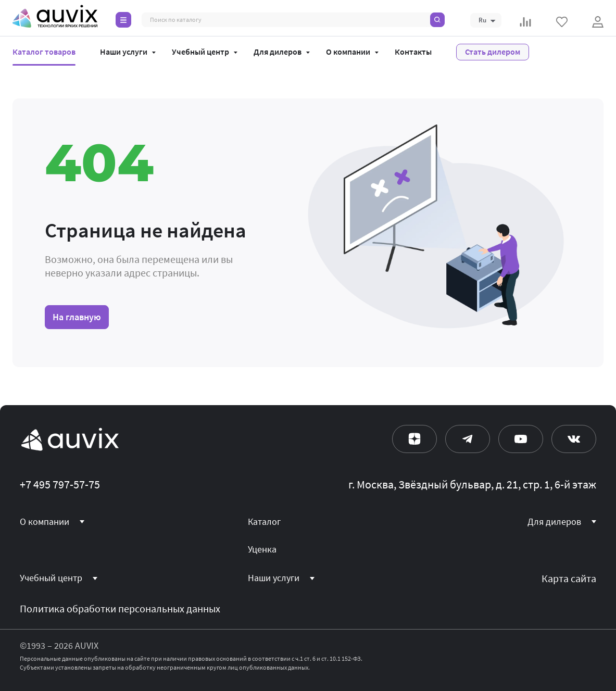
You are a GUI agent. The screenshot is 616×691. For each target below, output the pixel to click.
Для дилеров (278, 52)
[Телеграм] (468, 439)
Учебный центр (200, 52)
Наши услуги (124, 52)
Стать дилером (493, 52)
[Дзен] (414, 439)
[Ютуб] (521, 439)
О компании (348, 52)
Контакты (413, 52)
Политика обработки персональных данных (120, 609)
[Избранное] (562, 22)
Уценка (262, 549)
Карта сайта (569, 579)
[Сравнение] (525, 22)
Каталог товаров (44, 52)
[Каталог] (123, 20)
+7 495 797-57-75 (60, 485)
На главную (77, 317)
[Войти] (598, 22)
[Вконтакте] (574, 439)
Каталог (264, 522)
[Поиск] (437, 20)
